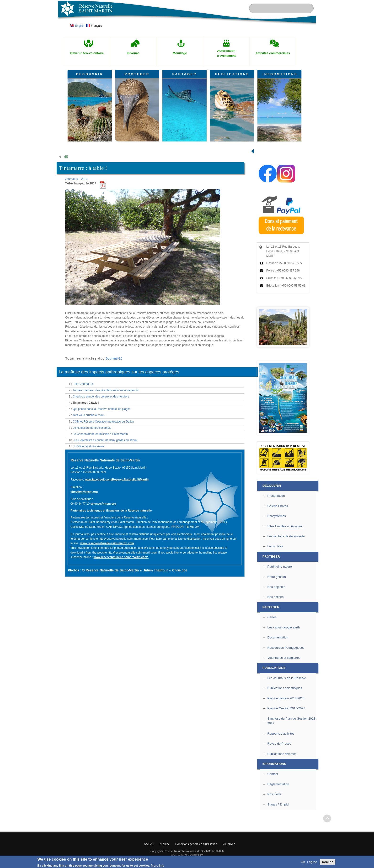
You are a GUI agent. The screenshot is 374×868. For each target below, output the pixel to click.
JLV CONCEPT (194, 855)
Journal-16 (114, 358)
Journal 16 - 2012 (76, 179)
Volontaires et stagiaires (284, 658)
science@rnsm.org (103, 504)
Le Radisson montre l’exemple (92, 428)
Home (66, 157)
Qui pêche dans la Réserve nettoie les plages (102, 409)
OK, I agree (309, 862)
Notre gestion (276, 577)
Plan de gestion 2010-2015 (286, 698)
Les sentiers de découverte (286, 536)
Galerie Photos (278, 506)
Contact (273, 774)
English (77, 26)
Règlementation (278, 784)
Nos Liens (274, 794)
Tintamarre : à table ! (86, 403)
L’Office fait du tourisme (89, 446)
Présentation (276, 496)
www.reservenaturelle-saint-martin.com (107, 543)
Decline (328, 862)
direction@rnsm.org (84, 492)
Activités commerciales (273, 53)
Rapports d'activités (281, 734)
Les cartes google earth (283, 627)
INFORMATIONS (280, 74)
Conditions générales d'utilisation (196, 844)
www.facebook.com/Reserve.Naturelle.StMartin (117, 480)
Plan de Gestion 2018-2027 (286, 708)
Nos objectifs (276, 587)
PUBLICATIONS (232, 74)
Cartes (272, 617)
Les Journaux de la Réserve (287, 678)
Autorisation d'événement (226, 53)
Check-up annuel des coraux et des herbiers (101, 397)
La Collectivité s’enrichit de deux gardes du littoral (106, 440)
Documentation (278, 637)
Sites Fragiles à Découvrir (285, 526)
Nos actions (275, 597)
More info (158, 865)
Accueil (149, 844)
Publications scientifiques (285, 688)
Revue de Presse (279, 744)
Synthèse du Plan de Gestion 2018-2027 (292, 721)
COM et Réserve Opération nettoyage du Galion (103, 422)
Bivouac (133, 53)
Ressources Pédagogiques (286, 648)
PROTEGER (137, 74)
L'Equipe (164, 844)
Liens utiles (275, 546)
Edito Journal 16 (83, 384)
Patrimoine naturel (280, 567)
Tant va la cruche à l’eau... (89, 415)
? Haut (327, 818)
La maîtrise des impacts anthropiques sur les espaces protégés (119, 372)
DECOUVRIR (90, 74)
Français (94, 26)
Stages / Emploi (278, 804)
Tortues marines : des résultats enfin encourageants (105, 390)
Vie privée (229, 844)
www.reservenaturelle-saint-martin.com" (121, 557)
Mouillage (180, 53)
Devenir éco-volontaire (87, 53)
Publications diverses (282, 754)
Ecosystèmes (276, 516)
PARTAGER (185, 74)
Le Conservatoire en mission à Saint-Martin (100, 434)
